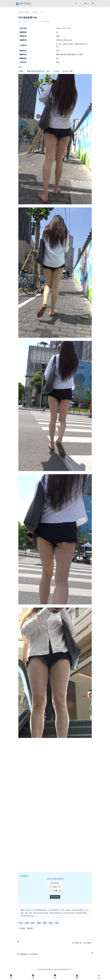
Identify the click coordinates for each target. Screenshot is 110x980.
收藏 (22, 928)
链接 (30, 928)
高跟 (57, 923)
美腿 (39, 923)
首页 (28, 12)
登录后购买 (55, 897)
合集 (33, 977)
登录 (87, 3)
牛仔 (21, 923)
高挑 (51, 923)
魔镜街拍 (35, 12)
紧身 (33, 923)
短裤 (27, 923)
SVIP (55, 977)
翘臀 (45, 923)
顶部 (99, 977)
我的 (77, 977)
